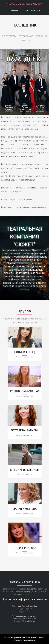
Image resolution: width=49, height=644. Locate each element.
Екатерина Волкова (24, 430)
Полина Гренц (24, 352)
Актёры (25, 11)
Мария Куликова (25, 509)
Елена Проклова (25, 548)
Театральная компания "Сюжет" (24, 4)
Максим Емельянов (24, 470)
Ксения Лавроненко (24, 391)
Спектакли (14, 11)
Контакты (36, 11)
